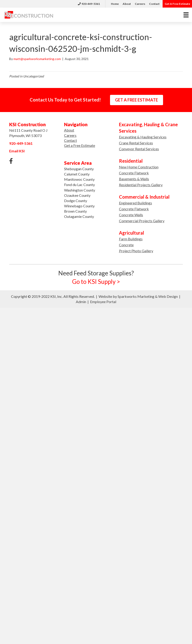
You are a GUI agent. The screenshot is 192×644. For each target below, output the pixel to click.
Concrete (126, 245)
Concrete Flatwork (134, 173)
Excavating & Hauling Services (143, 137)
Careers (140, 4)
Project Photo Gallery (136, 251)
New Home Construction (139, 167)
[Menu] (186, 15)
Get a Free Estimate (80, 145)
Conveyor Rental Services (139, 149)
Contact (154, 4)
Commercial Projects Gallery (142, 221)
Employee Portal (103, 302)
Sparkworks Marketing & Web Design (148, 296)
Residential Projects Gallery (141, 185)
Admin (81, 302)
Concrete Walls (131, 215)
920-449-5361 (89, 4)
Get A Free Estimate (177, 4)
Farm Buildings (131, 239)
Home (115, 4)
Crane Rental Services (136, 143)
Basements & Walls (134, 179)
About (127, 4)
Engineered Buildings (136, 203)
